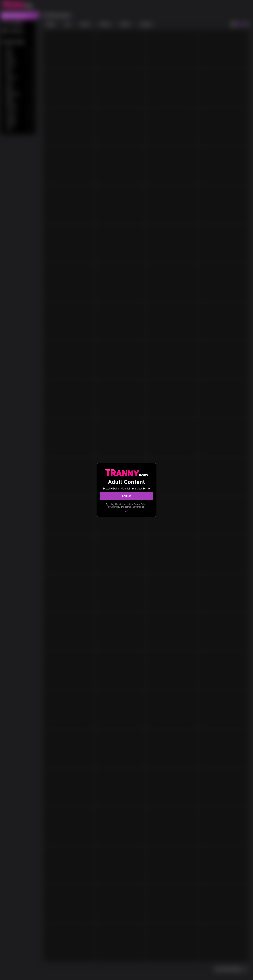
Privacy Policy (113, 507)
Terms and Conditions (135, 507)
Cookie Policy (140, 504)
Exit (126, 511)
